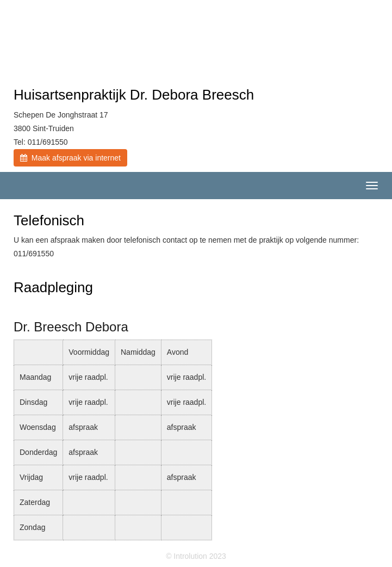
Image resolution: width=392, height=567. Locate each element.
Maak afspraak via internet (70, 158)
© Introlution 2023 (196, 556)
